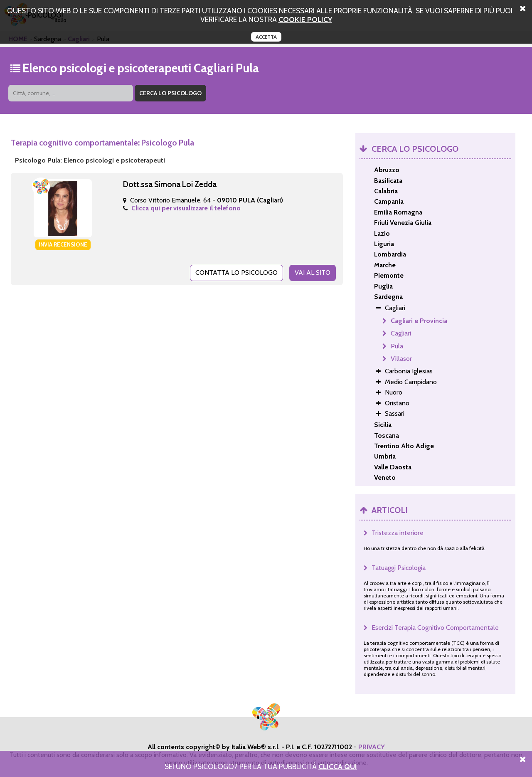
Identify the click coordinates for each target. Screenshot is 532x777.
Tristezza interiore (398, 533)
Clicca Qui (338, 766)
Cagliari (401, 333)
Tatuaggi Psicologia (399, 568)
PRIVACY (372, 747)
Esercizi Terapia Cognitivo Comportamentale (435, 628)
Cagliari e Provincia (419, 321)
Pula (397, 346)
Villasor (401, 359)
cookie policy (305, 19)
